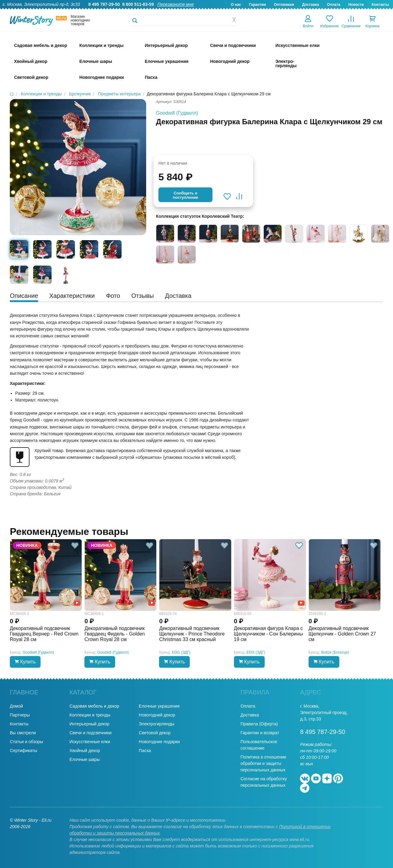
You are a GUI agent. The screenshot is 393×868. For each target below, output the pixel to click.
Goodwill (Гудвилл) (177, 113)
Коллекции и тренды (90, 715)
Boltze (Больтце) (335, 652)
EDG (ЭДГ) (181, 652)
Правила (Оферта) (259, 724)
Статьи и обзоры (26, 742)
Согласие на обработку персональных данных (264, 782)
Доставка (311, 5)
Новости (356, 5)
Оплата (334, 5)
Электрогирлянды (157, 724)
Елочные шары (85, 759)
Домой (16, 706)
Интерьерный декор (89, 724)
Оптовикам (284, 5)
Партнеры (20, 715)
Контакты (380, 5)
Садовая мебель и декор (94, 706)
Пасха (145, 751)
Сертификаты (23, 751)
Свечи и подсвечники (90, 733)
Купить (25, 662)
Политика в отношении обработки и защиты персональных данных (263, 763)
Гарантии (257, 5)
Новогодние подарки (159, 742)
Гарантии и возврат (260, 733)
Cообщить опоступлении (185, 195)
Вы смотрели (23, 733)
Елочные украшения (159, 706)
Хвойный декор (85, 751)
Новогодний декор (157, 715)
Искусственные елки (90, 742)
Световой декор (155, 733)
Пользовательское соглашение (259, 745)
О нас (236, 5)
